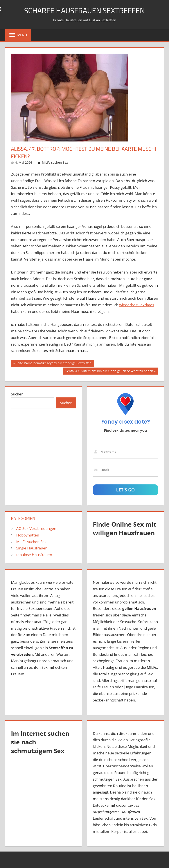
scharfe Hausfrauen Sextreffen (84, 10)
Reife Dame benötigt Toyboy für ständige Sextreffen (53, 364)
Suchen (17, 394)
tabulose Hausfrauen (34, 555)
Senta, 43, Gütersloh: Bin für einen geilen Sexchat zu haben (109, 371)
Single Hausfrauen (32, 548)
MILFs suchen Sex (55, 162)
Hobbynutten (28, 535)
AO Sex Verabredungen (36, 528)
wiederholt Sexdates (137, 305)
